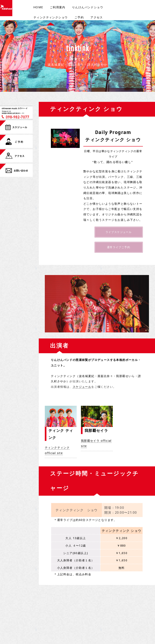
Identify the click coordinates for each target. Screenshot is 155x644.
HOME (38, 7)
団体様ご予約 (65, 619)
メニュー (84, 608)
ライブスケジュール (119, 232)
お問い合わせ (86, 613)
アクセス (97, 17)
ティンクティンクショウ (51, 17)
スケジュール (82, 388)
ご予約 (79, 17)
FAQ (81, 624)
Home (41, 608)
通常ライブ (43, 630)
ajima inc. (106, 608)
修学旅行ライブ (67, 624)
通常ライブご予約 (119, 248)
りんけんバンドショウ (88, 7)
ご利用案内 (58, 7)
